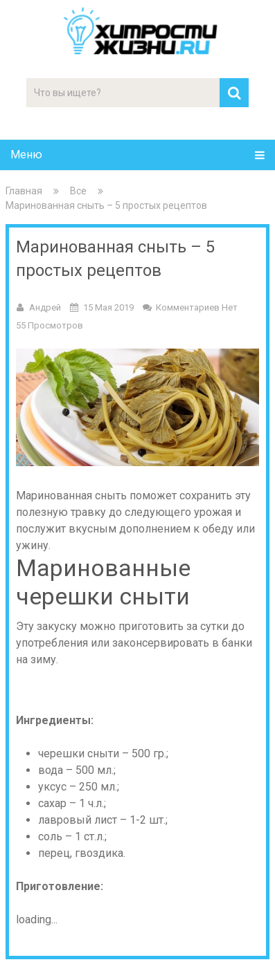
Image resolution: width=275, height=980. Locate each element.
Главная (24, 191)
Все (78, 191)
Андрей (45, 307)
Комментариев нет (197, 307)
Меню (26, 155)
